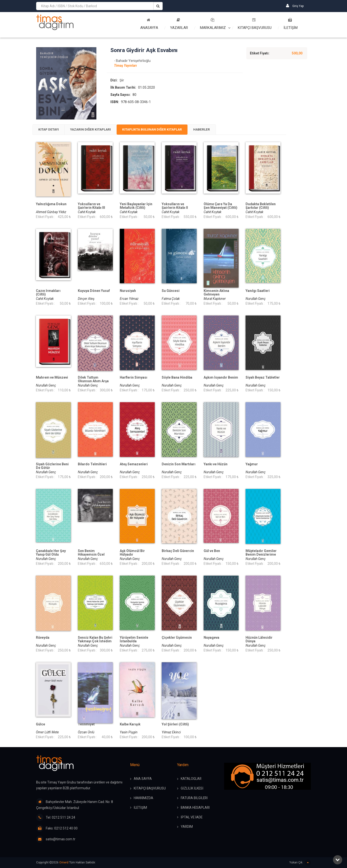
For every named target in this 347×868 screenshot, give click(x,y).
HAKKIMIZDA (143, 798)
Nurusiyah (128, 291)
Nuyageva (211, 638)
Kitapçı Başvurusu (255, 24)
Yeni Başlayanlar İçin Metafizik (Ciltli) (136, 206)
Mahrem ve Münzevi (52, 378)
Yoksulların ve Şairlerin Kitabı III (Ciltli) (91, 208)
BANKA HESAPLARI (196, 808)
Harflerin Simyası (133, 378)
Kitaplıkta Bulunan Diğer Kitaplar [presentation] (159, 130)
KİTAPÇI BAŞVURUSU (150, 789)
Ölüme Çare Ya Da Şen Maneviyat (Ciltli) (220, 206)
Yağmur (252, 465)
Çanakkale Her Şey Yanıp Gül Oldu (51, 553)
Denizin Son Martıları (179, 465)
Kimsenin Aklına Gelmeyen (216, 293)
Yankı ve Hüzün (216, 465)
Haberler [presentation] (212, 130)
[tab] (50, 130)
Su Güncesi (171, 291)
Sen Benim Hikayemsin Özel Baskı (91, 555)
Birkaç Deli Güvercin (178, 551)
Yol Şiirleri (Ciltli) (175, 725)
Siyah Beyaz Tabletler (263, 378)
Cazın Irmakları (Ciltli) (48, 293)
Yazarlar (179, 24)
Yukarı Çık (300, 863)
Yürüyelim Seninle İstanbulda (134, 640)
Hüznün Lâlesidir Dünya (259, 640)
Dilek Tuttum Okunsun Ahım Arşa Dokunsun (93, 382)
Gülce (40, 725)
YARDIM (187, 827)
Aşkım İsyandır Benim (221, 378)
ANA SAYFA (143, 779)
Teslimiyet (86, 725)
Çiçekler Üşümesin (177, 638)
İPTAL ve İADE (192, 818)
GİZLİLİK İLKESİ (192, 789)
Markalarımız (213, 24)
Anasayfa (149, 24)
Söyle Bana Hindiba (177, 378)
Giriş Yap (295, 6)
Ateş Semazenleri (134, 465)
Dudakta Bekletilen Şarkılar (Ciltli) (261, 206)
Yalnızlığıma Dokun (51, 205)
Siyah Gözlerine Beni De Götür (52, 467)
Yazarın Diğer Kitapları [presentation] (94, 130)
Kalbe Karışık (130, 725)
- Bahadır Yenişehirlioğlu (132, 61)
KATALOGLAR (191, 779)
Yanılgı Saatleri (258, 291)
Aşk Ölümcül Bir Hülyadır (132, 553)
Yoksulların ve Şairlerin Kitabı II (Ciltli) (175, 208)
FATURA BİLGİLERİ (195, 798)
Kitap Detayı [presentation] (50, 130)
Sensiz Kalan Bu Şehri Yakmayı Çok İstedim (95, 640)
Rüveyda (43, 638)
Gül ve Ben (212, 551)
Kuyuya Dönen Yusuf (94, 291)
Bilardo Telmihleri (92, 465)
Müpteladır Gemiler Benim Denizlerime (261, 553)
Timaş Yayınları (125, 66)
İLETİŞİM (291, 24)
